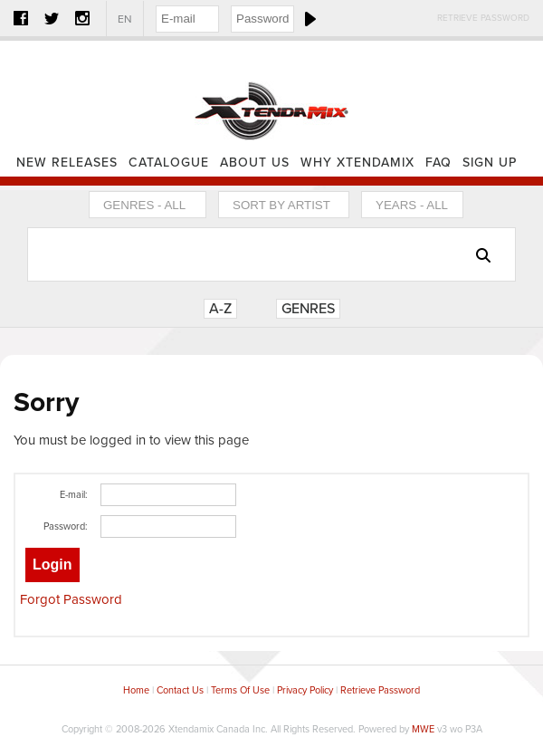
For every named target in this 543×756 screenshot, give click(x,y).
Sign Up (490, 163)
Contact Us (180, 690)
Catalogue (169, 163)
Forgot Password (71, 599)
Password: (66, 526)
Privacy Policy (305, 690)
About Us (255, 163)
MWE (423, 729)
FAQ (438, 163)
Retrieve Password (483, 18)
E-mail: (74, 495)
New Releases (67, 163)
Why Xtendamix (357, 163)
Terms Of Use (240, 690)
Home (271, 95)
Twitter (52, 18)
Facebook (21, 18)
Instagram (82, 18)
